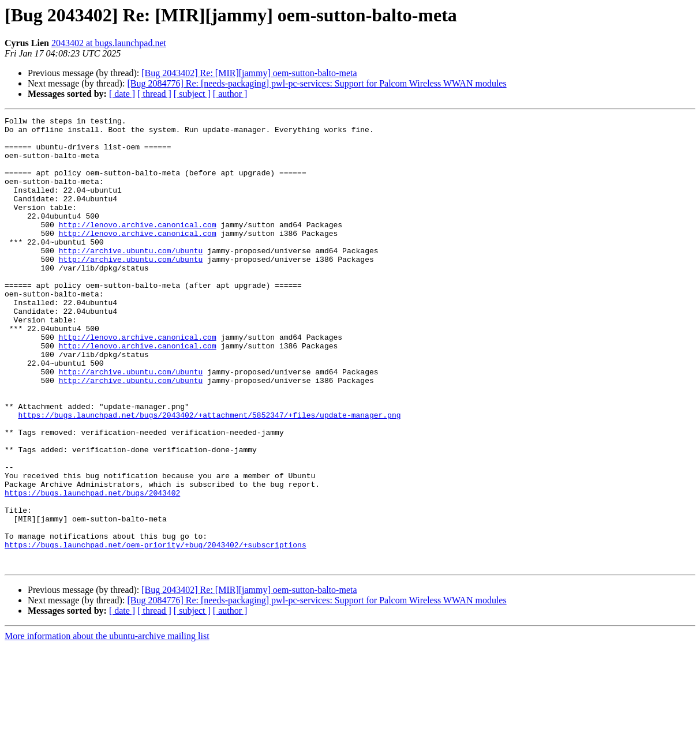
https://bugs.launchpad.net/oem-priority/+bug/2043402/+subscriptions (156, 631)
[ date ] (122, 94)
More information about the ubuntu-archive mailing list (107, 726)
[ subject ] (192, 94)
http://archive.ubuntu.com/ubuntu (131, 278)
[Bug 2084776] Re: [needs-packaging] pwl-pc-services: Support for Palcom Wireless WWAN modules (317, 83)
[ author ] (230, 94)
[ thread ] (154, 94)
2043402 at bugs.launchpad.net (109, 43)
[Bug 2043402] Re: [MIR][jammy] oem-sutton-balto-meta (249, 73)
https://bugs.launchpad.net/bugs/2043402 (92, 569)
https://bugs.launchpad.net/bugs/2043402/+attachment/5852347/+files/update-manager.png (209, 475)
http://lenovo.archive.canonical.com (138, 247)
